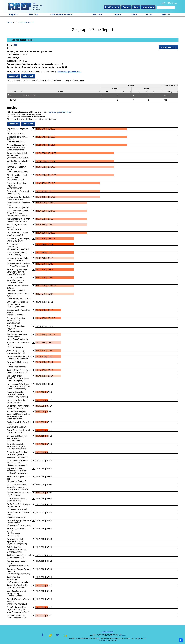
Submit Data (148, 7)
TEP (16, 45)
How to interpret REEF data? (70, 71)
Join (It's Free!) (112, 7)
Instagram (50, 636)
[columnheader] (132, 85)
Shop (136, 7)
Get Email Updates (108, 632)
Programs (13, 15)
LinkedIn (65, 636)
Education (98, 15)
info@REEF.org (122, 636)
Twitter (57, 636)
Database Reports (27, 22)
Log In (163, 3)
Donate (126, 7)
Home (9, 22)
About (134, 15)
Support (117, 15)
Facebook (42, 636)
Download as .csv (168, 47)
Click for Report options (22, 40)
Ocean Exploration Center (61, 15)
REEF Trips (33, 15)
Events (149, 15)
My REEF (166, 15)
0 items (173, 3)
